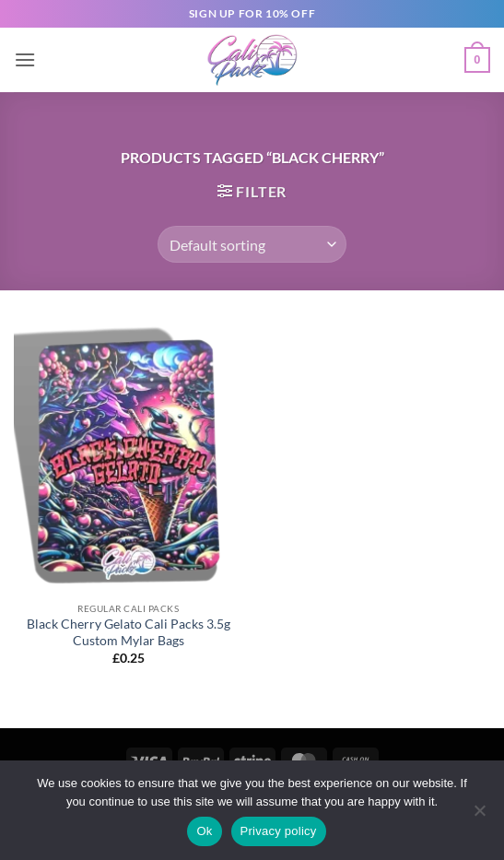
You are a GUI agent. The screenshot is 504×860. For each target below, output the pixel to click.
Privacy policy (279, 831)
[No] (479, 816)
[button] (25, 59)
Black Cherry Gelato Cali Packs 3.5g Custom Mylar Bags (129, 632)
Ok (204, 831)
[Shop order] (252, 244)
